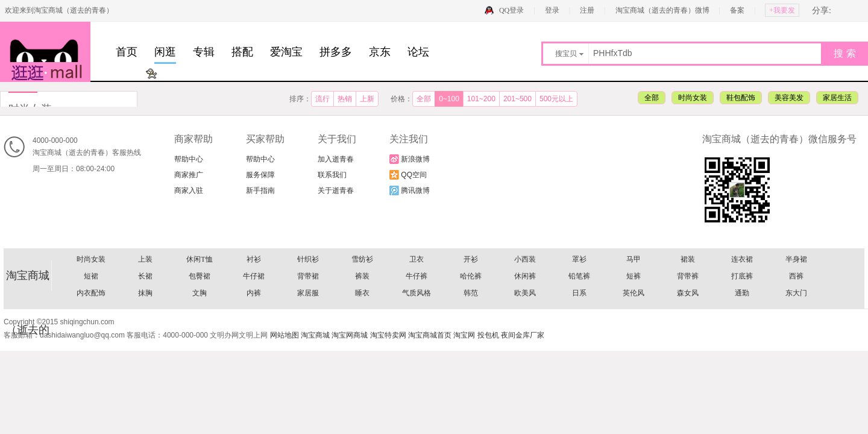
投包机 (488, 335)
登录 (552, 10)
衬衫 (254, 259)
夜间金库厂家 (523, 335)
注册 (587, 10)
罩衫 (579, 259)
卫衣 (417, 259)
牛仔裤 (417, 276)
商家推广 (189, 175)
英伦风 (634, 293)
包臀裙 (200, 276)
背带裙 (308, 276)
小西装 (525, 259)
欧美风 (525, 293)
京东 (380, 52)
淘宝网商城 (350, 335)
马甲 (634, 259)
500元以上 (556, 99)
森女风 (688, 293)
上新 (367, 99)
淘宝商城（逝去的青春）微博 (663, 10)
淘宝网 (464, 335)
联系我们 (332, 175)
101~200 (481, 99)
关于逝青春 (336, 190)
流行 (322, 99)
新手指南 (260, 190)
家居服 (308, 293)
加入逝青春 (336, 159)
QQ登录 (511, 10)
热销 (345, 99)
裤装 (362, 276)
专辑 (204, 52)
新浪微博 (410, 159)
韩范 (471, 293)
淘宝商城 (315, 335)
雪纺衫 (362, 259)
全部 (424, 99)
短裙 (91, 276)
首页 (127, 52)
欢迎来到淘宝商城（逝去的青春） (59, 10)
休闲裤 (525, 276)
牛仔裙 (254, 276)
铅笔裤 (579, 276)
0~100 (449, 99)
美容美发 (789, 98)
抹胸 (145, 293)
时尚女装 (693, 98)
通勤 (742, 293)
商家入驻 (189, 190)
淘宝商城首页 (430, 335)
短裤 (634, 276)
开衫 (471, 259)
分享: (822, 11)
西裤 (796, 276)
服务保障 (260, 175)
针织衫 (308, 259)
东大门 (796, 293)
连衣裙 (742, 259)
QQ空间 (408, 175)
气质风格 (417, 293)
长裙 (145, 276)
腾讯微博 (410, 190)
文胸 (200, 293)
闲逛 (165, 52)
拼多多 (336, 52)
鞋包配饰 (741, 98)
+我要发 (782, 10)
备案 (737, 10)
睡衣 (362, 293)
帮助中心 (189, 159)
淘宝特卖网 (388, 335)
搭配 (242, 52)
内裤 (254, 293)
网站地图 (285, 335)
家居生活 (837, 98)
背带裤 (688, 276)
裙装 (688, 259)
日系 (579, 293)
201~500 (517, 99)
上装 (145, 259)
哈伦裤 (471, 276)
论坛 (418, 52)
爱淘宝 (286, 52)
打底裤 (742, 276)
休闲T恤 (199, 259)
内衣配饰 (91, 293)
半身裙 (796, 259)
